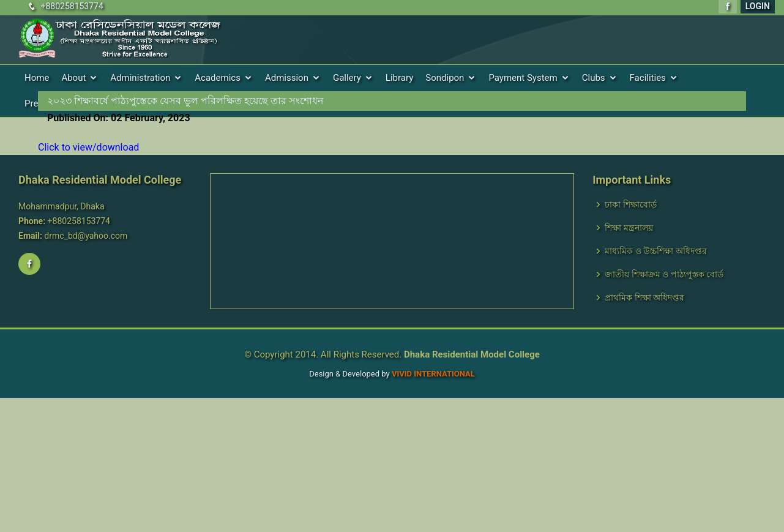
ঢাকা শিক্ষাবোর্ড (630, 204)
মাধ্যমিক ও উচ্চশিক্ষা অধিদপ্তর (655, 251)
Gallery (347, 78)
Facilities (648, 78)
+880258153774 (72, 6)
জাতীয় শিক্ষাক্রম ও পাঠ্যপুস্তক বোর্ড (664, 274)
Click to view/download (88, 147)
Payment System (523, 78)
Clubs (594, 78)
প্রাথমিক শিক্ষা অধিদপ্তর (644, 298)
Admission (287, 78)
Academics (218, 78)
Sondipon (445, 78)
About (73, 78)
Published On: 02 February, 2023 (119, 118)
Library (399, 78)
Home (37, 78)
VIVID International (433, 374)
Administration (140, 78)
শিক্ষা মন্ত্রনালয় (629, 228)
